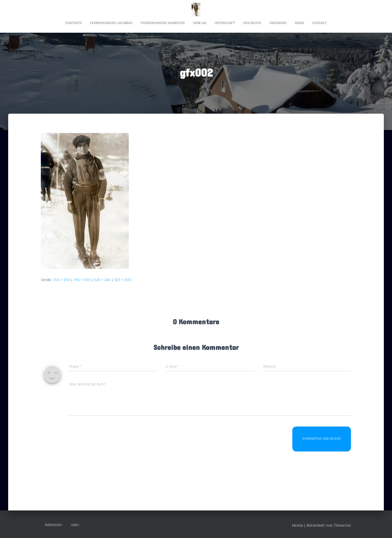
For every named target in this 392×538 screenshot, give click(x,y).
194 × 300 (82, 280)
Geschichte (252, 23)
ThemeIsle (342, 526)
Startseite (74, 23)
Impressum (53, 525)
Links (75, 525)
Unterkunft (225, 23)
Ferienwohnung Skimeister (163, 23)
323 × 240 (102, 280)
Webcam (200, 23)
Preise (300, 23)
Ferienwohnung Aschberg (111, 23)
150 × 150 (62, 280)
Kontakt (320, 23)
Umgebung (278, 23)
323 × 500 (123, 280)
